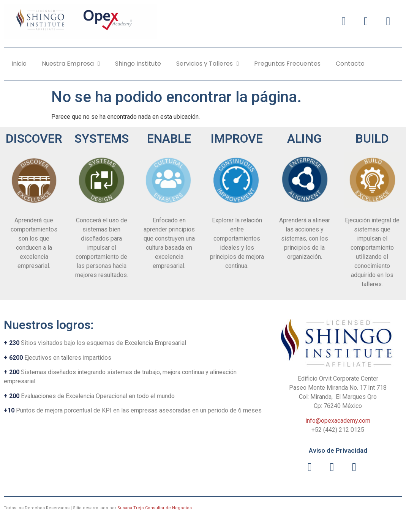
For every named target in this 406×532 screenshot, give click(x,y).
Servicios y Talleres (208, 64)
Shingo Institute (138, 64)
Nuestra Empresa (71, 64)
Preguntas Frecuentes (287, 64)
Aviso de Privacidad (338, 450)
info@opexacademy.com (338, 421)
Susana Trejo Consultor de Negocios (155, 508)
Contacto (350, 64)
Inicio (19, 64)
